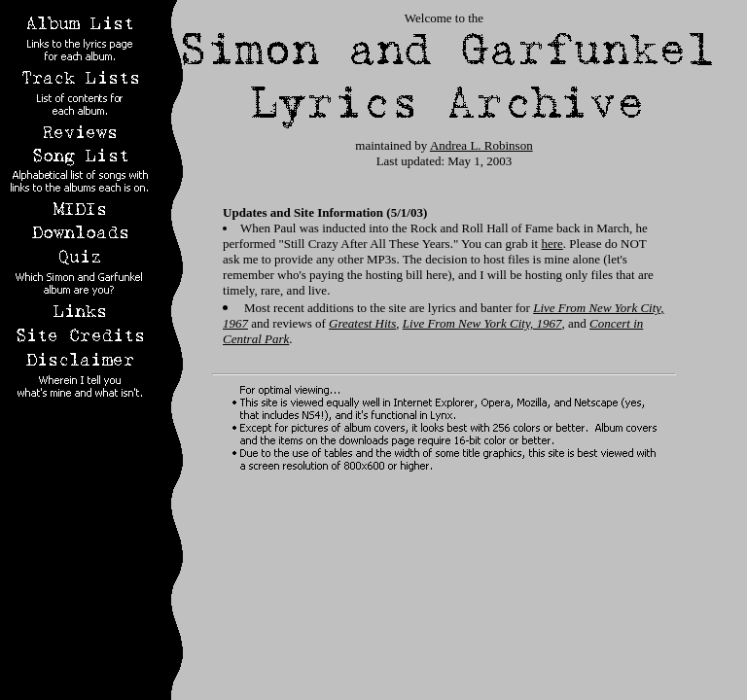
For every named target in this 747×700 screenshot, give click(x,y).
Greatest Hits (362, 323)
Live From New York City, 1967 (482, 323)
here (551, 244)
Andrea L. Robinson (481, 145)
